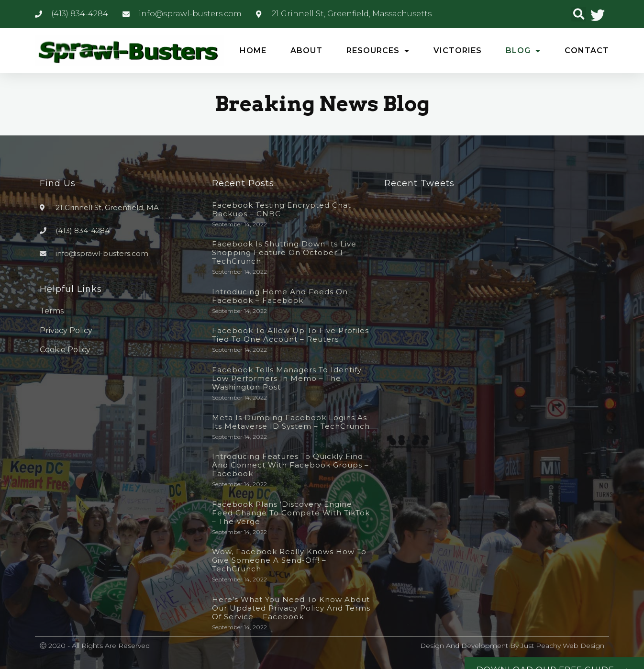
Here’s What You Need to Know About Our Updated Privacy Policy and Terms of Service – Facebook (291, 608)
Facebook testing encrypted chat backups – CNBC (282, 209)
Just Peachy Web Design (562, 646)
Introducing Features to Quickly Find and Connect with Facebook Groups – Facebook (290, 465)
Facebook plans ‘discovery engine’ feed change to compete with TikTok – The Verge (291, 513)
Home (253, 50)
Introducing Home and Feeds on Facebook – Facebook (280, 296)
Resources (378, 51)
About (306, 50)
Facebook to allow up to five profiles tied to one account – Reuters (290, 335)
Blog (523, 51)
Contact (587, 50)
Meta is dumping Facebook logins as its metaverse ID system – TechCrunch (291, 422)
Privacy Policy (66, 330)
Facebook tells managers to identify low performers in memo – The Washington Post (287, 378)
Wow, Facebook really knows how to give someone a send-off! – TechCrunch (289, 560)
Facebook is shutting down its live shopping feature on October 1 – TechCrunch (284, 252)
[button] (579, 14)
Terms (52, 311)
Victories (458, 50)
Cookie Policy (65, 350)
